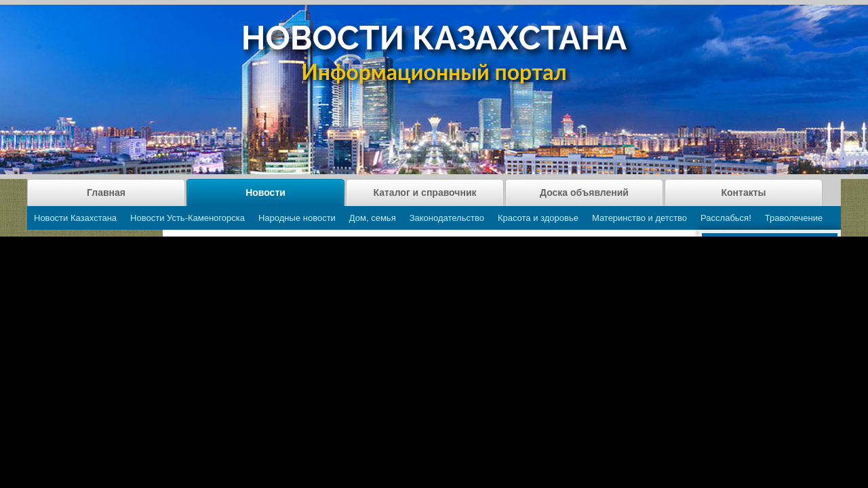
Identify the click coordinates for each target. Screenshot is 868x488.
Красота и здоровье (538, 218)
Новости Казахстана (75, 218)
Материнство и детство (639, 218)
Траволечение (794, 218)
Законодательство (447, 218)
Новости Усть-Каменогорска (188, 218)
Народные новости (297, 218)
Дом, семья (373, 218)
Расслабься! (726, 218)
